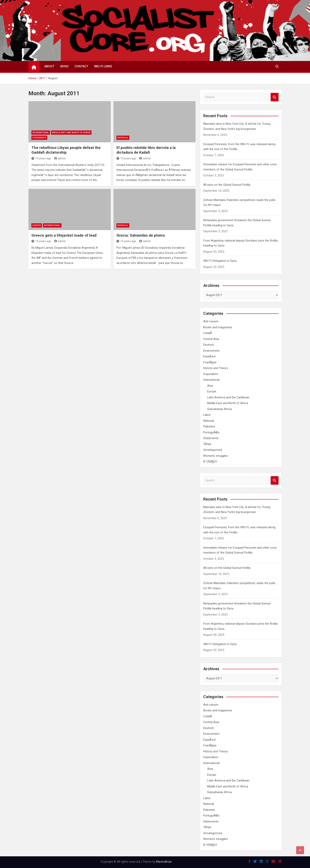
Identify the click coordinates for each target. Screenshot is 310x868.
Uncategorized (213, 450)
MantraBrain (164, 862)
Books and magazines (218, 327)
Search (275, 97)
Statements (39, 138)
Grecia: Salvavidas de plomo (141, 235)
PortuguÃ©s (211, 432)
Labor (207, 415)
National (209, 421)
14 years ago (41, 158)
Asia (210, 386)
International (41, 133)
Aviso (64, 66)
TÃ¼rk (207, 444)
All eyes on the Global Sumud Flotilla (227, 185)
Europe (37, 225)
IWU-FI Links (103, 66)
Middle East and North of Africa (71, 133)
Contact (81, 66)
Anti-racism (211, 321)
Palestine (209, 426)
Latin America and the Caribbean (228, 397)
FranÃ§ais (210, 362)
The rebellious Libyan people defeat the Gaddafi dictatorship (66, 150)
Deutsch (209, 345)
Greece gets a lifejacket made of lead (64, 235)
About (49, 66)
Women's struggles (216, 456)
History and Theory (216, 368)
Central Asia (211, 339)
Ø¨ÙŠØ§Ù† (210, 462)
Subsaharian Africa (220, 409)
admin (60, 158)
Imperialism (211, 374)
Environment (211, 351)
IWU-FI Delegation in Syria (220, 261)
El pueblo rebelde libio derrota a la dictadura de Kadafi (146, 150)
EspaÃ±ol (123, 138)
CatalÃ (208, 333)
